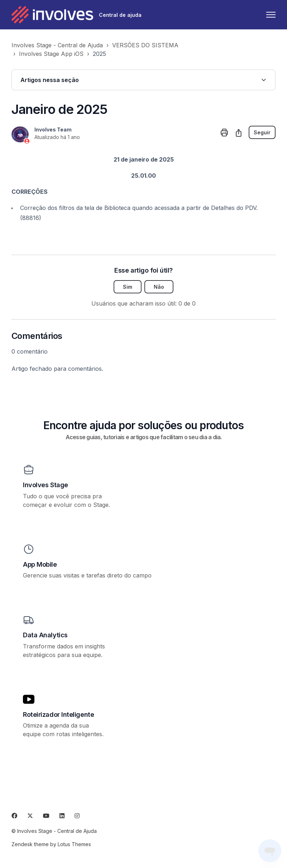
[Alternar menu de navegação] (271, 15)
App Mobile (40, 564)
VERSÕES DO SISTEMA (145, 45)
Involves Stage (46, 485)
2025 (99, 54)
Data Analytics (45, 635)
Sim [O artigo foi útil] (128, 287)
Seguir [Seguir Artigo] (262, 132)
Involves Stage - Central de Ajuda (57, 45)
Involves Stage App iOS (51, 54)
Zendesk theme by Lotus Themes (51, 844)
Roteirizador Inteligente (58, 714)
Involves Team (53, 130)
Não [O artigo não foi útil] (159, 287)
